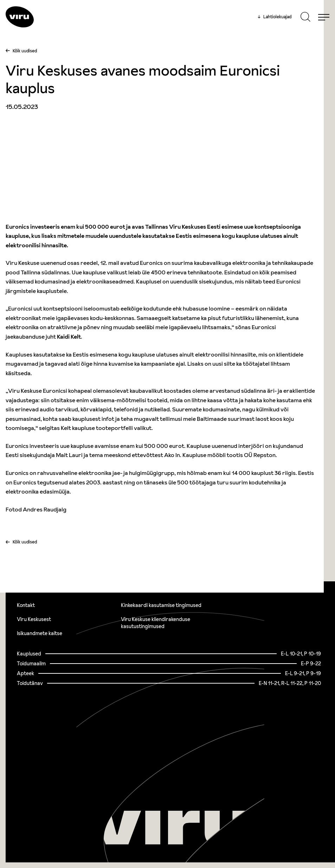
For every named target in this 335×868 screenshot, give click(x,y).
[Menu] (324, 17)
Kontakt (26, 605)
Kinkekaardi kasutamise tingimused (161, 605)
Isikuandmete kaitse (40, 633)
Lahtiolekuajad (275, 17)
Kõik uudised (25, 51)
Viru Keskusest (34, 619)
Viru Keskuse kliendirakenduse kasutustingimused (156, 623)
